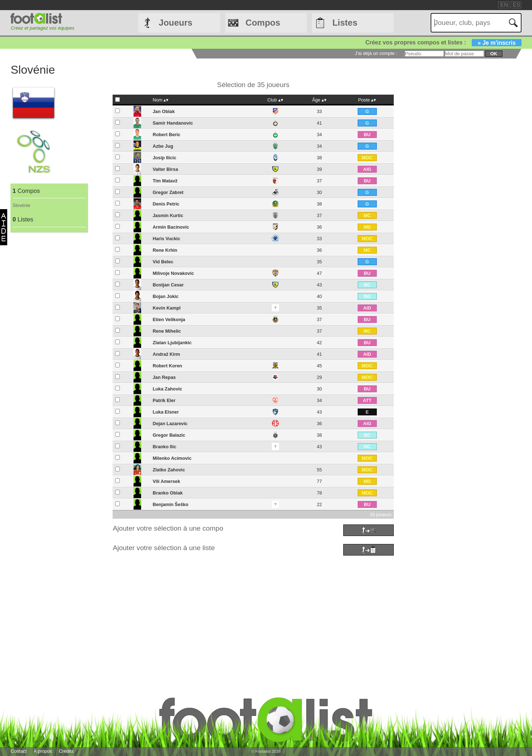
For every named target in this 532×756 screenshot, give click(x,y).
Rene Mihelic (167, 331)
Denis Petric (166, 204)
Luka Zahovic (167, 389)
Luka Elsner (166, 412)
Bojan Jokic (166, 296)
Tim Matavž (165, 181)
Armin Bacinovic (171, 227)
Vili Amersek (166, 481)
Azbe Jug (163, 146)
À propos (43, 751)
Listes (345, 23)
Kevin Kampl (167, 308)
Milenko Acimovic (172, 458)
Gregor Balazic (169, 435)
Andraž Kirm (166, 354)
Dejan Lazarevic (170, 424)
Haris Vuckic (166, 239)
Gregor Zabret (168, 192)
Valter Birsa (165, 169)
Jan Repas (164, 377)
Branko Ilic (164, 447)
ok (494, 54)
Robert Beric (167, 135)
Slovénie (21, 205)
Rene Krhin (165, 250)
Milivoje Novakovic (173, 273)
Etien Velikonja (169, 319)
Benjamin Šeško (171, 504)
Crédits (66, 751)
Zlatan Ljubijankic (172, 343)
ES (516, 5)
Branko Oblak (168, 493)
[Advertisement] (227, 608)
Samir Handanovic (173, 123)
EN (504, 5)
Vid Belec (163, 262)
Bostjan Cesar (168, 285)
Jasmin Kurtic (168, 215)
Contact (18, 751)
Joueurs (176, 23)
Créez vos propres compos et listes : (443, 42)
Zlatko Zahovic (169, 470)
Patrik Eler (164, 400)
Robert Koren (167, 366)
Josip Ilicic (164, 158)
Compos (263, 23)
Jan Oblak (164, 111)
